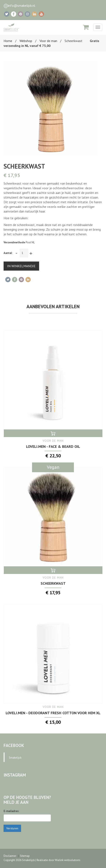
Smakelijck (15, 758)
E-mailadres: (11, 811)
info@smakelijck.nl (22, 5)
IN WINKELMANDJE (21, 266)
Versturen (12, 828)
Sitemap (25, 856)
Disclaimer (10, 856)
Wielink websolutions (68, 860)
